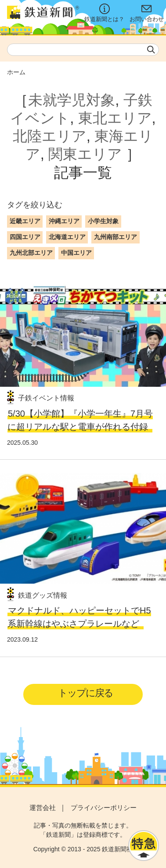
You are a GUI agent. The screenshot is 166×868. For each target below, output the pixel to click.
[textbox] (83, 50)
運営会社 (43, 808)
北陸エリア (50, 136)
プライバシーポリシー (104, 808)
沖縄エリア (64, 221)
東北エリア (115, 118)
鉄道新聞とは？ (104, 13)
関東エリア (85, 154)
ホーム (16, 72)
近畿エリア (25, 221)
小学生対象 (103, 221)
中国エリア (76, 253)
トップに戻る (85, 693)
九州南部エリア (115, 237)
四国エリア (25, 237)
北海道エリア (67, 237)
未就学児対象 (72, 100)
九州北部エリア (31, 253)
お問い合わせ (147, 13)
